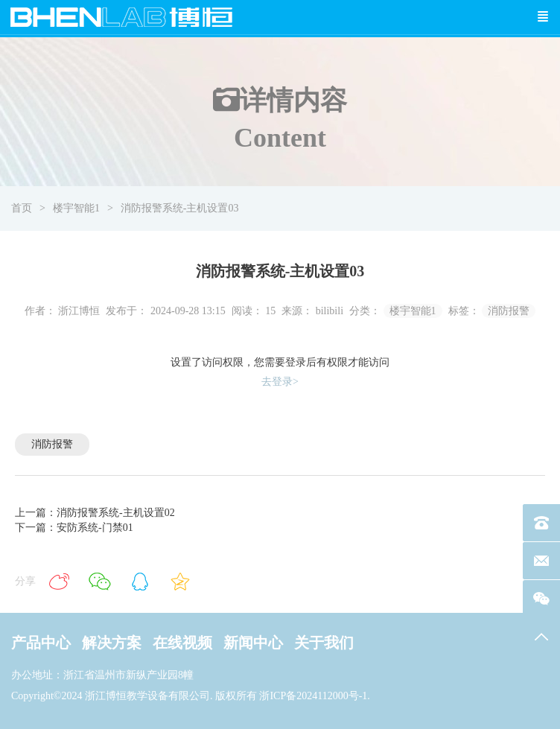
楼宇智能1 (76, 208)
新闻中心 (253, 643)
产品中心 (41, 643)
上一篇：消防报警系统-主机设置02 (95, 513)
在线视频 (182, 643)
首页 (22, 208)
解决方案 (112, 643)
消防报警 (509, 311)
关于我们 (324, 643)
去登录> (280, 382)
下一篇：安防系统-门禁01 (74, 528)
